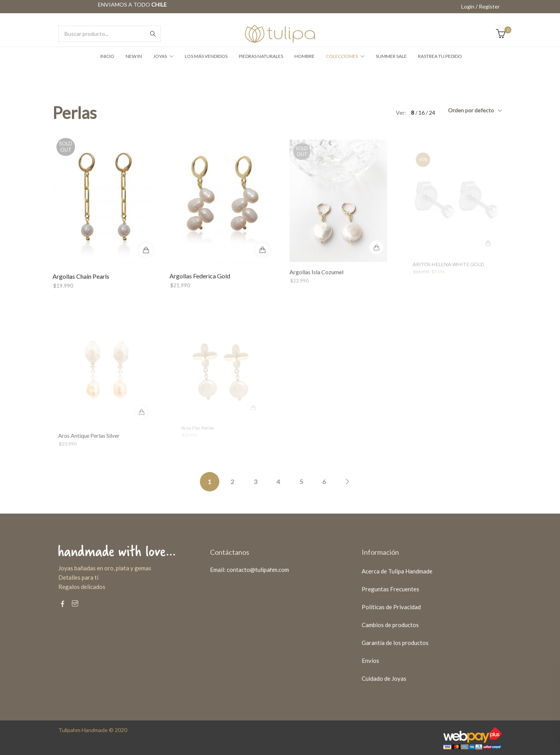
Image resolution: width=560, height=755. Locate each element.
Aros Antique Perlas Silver (91, 427)
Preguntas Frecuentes (390, 589)
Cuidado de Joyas (384, 678)
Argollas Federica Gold (201, 271)
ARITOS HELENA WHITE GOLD (449, 259)
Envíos (370, 661)
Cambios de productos (390, 625)
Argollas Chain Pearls (81, 275)
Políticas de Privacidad (391, 607)
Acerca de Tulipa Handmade (397, 571)
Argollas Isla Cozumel (319, 264)
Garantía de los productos (395, 643)
